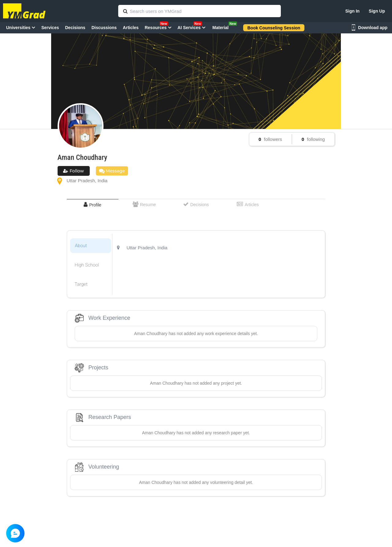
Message (112, 171)
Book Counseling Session (274, 28)
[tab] (93, 205)
